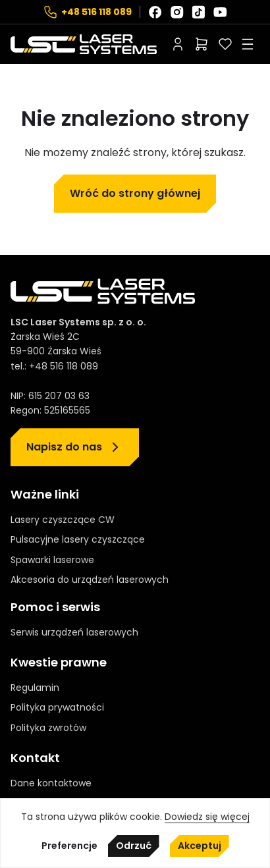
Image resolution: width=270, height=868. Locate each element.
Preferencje (69, 846)
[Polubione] (225, 44)
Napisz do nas (64, 447)
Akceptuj (200, 846)
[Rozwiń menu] (248, 44)
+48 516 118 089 (96, 12)
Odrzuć (134, 846)
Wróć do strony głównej (135, 193)
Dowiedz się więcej (207, 817)
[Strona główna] (84, 44)
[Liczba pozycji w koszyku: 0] (202, 44)
